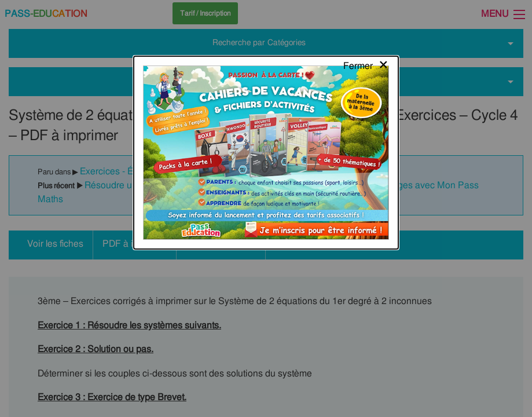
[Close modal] (366, 20)
